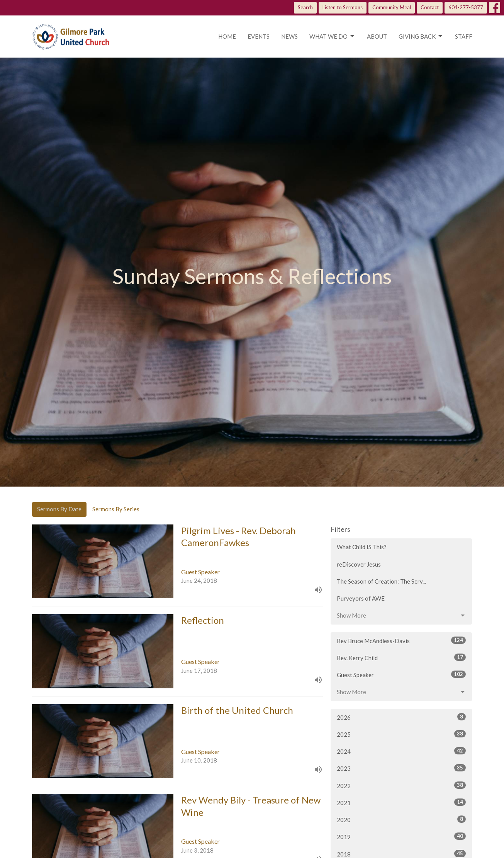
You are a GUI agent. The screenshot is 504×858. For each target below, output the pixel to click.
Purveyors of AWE (361, 598)
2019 (401, 836)
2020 (401, 819)
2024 (401, 751)
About (377, 36)
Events (259, 36)
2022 (401, 785)
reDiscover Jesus (359, 564)
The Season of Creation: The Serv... (381, 581)
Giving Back (421, 36)
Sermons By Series (116, 509)
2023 (401, 768)
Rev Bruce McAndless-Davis (401, 640)
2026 (401, 717)
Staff (464, 36)
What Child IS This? (362, 547)
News (289, 36)
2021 (401, 802)
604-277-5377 (466, 7)
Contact (430, 7)
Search (305, 7)
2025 (401, 734)
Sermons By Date (59, 509)
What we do (332, 36)
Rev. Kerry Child (401, 657)
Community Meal (392, 7)
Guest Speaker (401, 674)
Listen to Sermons (343, 7)
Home (227, 36)
